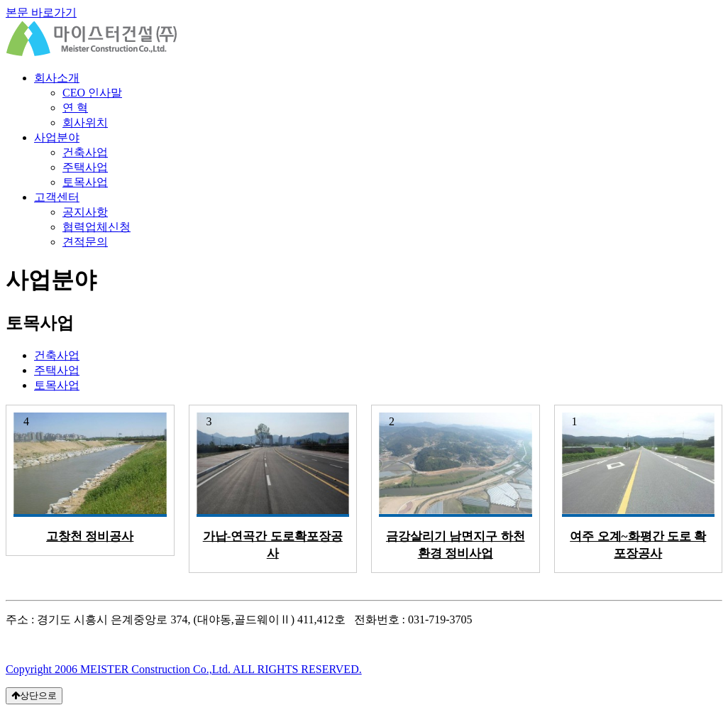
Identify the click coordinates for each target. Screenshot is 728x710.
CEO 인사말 (92, 93)
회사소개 (57, 78)
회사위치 (85, 122)
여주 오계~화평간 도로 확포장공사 (638, 545)
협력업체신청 (96, 227)
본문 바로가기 (41, 12)
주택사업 (85, 167)
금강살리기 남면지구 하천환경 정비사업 (456, 545)
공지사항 (85, 212)
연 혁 (75, 108)
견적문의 (85, 242)
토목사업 (85, 182)
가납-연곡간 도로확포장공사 (273, 545)
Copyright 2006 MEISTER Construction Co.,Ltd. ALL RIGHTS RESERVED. (184, 669)
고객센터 (57, 197)
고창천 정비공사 (90, 536)
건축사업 (85, 152)
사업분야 (57, 137)
